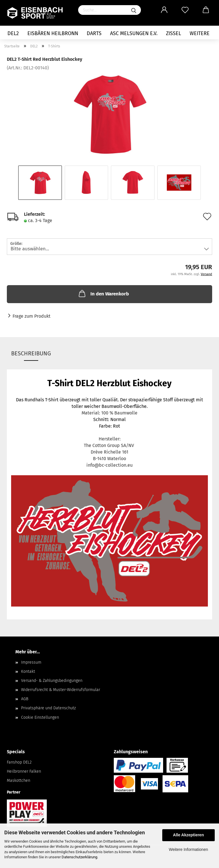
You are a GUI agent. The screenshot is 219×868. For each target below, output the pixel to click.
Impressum (31, 662)
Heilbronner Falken (24, 771)
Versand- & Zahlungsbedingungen (52, 681)
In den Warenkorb (103, 293)
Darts (94, 33)
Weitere (200, 33)
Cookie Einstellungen (40, 717)
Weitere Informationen (188, 849)
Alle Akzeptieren (188, 835)
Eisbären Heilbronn (53, 33)
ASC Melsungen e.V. (134, 33)
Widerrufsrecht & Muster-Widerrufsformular (61, 690)
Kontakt (28, 671)
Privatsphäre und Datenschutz (48, 708)
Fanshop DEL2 (19, 762)
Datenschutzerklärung (79, 857)
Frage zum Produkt (32, 316)
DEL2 (13, 33)
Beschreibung (31, 353)
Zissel (174, 33)
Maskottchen (19, 781)
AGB (25, 699)
